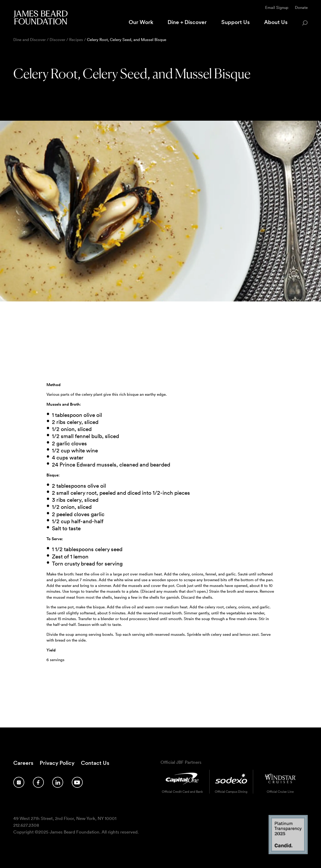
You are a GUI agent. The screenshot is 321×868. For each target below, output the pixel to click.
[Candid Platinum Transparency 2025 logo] (288, 852)
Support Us (236, 22)
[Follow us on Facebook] (38, 782)
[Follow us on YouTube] (77, 782)
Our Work (141, 22)
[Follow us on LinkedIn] (58, 782)
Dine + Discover (187, 22)
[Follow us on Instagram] (19, 782)
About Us (276, 22)
